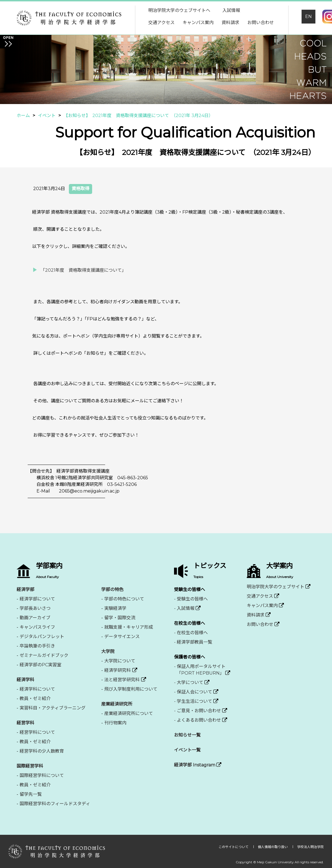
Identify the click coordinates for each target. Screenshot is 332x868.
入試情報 (231, 10)
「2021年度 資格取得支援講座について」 (83, 270)
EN (308, 16)
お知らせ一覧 (187, 735)
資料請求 (230, 23)
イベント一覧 (187, 750)
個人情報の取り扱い (273, 847)
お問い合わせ (261, 23)
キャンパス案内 (198, 23)
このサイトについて (234, 847)
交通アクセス (161, 23)
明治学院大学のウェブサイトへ (179, 10)
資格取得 (81, 189)
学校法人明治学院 (310, 847)
